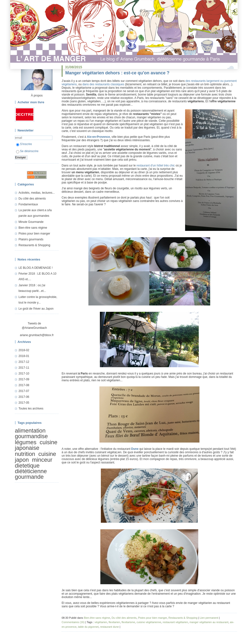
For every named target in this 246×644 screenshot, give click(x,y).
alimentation (30, 431)
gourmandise (31, 436)
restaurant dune (109, 627)
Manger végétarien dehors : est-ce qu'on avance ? (117, 73)
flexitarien (114, 622)
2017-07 (24, 391)
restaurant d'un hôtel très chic (156, 165)
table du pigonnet (88, 627)
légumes (26, 442)
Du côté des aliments (32, 199)
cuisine (47, 454)
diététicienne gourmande (31, 474)
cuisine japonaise (36, 445)
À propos (37, 96)
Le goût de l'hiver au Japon (36, 309)
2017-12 (24, 362)
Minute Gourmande (31, 222)
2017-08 (24, 385)
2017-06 (24, 397)
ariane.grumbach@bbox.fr (37, 335)
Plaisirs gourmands (31, 239)
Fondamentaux (28, 204)
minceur (42, 460)
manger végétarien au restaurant (209, 622)
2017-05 (24, 403)
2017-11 (24, 368)
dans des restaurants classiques (103, 84)
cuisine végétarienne (149, 622)
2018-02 (24, 350)
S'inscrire (24, 144)
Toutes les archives (31, 409)
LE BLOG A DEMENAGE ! (36, 268)
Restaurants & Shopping (34, 245)
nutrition (25, 454)
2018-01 (24, 356)
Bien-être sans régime (33, 228)
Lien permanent (209, 618)
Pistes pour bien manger (34, 234)
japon (22, 460)
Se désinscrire (27, 151)
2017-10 (24, 374)
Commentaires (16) (73, 622)
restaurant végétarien (175, 622)
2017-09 (24, 379)
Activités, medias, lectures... (37, 193)
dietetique (27, 466)
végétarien (101, 622)
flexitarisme (128, 622)
